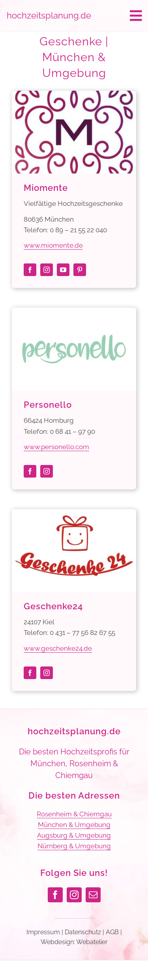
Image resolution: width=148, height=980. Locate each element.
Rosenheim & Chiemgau (74, 814)
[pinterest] (80, 270)
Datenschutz (83, 932)
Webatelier (92, 942)
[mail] (93, 895)
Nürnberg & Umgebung (74, 846)
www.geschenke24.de (58, 648)
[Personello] (74, 313)
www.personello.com (56, 447)
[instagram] (47, 270)
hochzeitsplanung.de (74, 731)
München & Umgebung (74, 825)
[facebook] (30, 270)
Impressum (43, 932)
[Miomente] (74, 96)
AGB (112, 932)
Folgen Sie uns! (74, 873)
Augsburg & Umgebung (74, 835)
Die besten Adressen (74, 795)
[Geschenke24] (74, 514)
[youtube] (63, 270)
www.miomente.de (53, 245)
